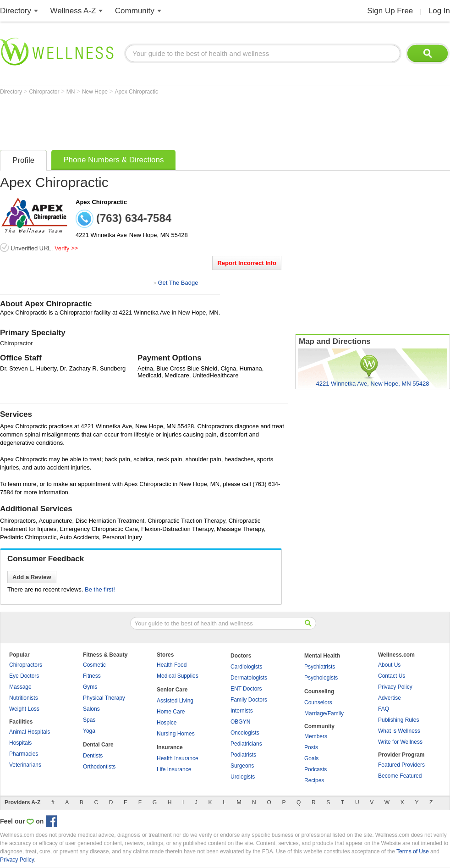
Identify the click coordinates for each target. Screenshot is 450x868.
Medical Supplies (178, 676)
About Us (389, 665)
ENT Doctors (246, 689)
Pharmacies (24, 754)
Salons (91, 709)
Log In (439, 11)
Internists (242, 711)
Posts (311, 747)
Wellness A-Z (73, 11)
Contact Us (392, 676)
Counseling (319, 691)
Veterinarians (25, 765)
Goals (311, 758)
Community (135, 11)
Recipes (314, 780)
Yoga (89, 731)
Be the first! (100, 589)
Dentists (93, 756)
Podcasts (316, 769)
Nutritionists (24, 698)
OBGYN (240, 722)
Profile (23, 160)
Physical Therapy (104, 698)
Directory (16, 11)
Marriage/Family (324, 713)
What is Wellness (399, 731)
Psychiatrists (320, 667)
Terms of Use (413, 851)
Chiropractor (45, 92)
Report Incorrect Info (247, 263)
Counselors (318, 702)
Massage (20, 687)
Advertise (390, 698)
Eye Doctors (24, 676)
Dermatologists (249, 678)
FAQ (384, 709)
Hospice (167, 723)
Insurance (170, 747)
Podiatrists (243, 755)
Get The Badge (178, 283)
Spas (89, 720)
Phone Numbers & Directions (113, 160)
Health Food (172, 665)
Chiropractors (26, 665)
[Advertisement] (167, 120)
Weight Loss (24, 709)
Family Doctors (249, 700)
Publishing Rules (398, 720)
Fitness (92, 676)
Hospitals (20, 743)
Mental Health (322, 656)
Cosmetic (94, 665)
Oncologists (245, 733)
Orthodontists (99, 767)
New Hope (96, 92)
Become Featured (400, 776)
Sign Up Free (390, 11)
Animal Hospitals (30, 732)
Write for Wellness (400, 742)
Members (316, 736)
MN (71, 92)
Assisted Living (175, 701)
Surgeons (242, 766)
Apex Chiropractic (136, 92)
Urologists (243, 777)
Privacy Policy (395, 687)
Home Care (171, 712)
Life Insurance (174, 769)
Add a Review (32, 577)
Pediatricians (246, 744)
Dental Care (98, 745)
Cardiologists (246, 667)
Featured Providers (401, 765)
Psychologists (321, 678)
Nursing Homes (176, 734)
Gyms (90, 687)
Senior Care (172, 690)
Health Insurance (178, 758)
